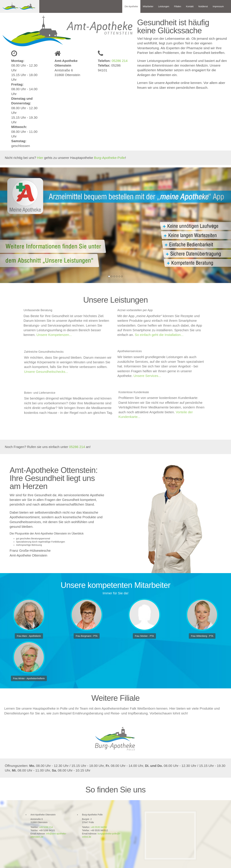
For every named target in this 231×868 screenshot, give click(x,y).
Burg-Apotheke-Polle (110, 158)
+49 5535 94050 (99, 827)
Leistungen (164, 6)
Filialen (178, 6)
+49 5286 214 (46, 827)
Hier (40, 158)
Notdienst (203, 6)
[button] (17, 225)
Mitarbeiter (148, 6)
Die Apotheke (131, 6)
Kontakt (190, 6)
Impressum (218, 6)
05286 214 (119, 61)
